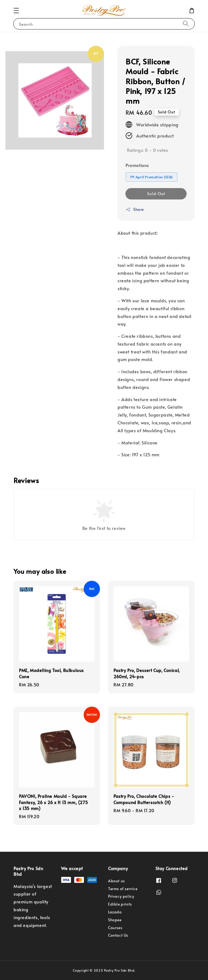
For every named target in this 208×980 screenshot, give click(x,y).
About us (116, 881)
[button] (16, 11)
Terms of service (123, 889)
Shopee (115, 920)
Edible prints (120, 904)
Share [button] (135, 209)
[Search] (186, 24)
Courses (115, 928)
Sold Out (156, 193)
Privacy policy (121, 896)
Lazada (115, 912)
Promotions (137, 165)
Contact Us (118, 935)
